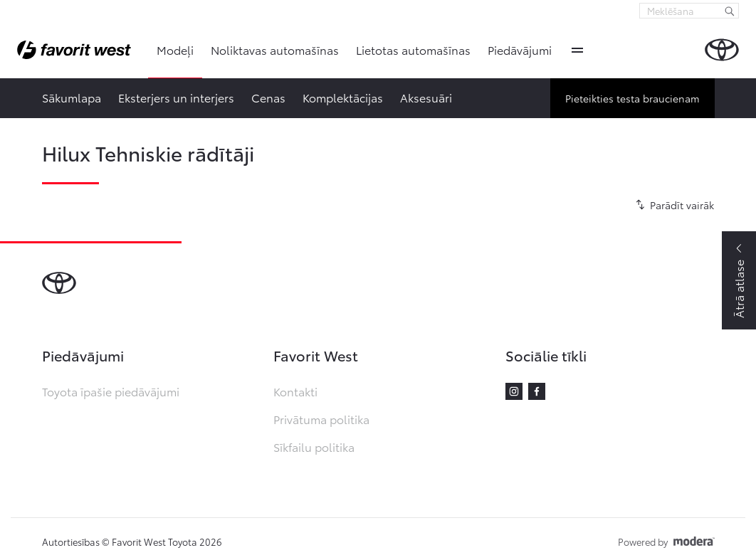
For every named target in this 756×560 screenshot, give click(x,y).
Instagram (514, 391)
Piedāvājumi (520, 49)
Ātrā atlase (739, 289)
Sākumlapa (72, 97)
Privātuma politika (321, 419)
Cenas (268, 97)
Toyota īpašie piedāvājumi (111, 391)
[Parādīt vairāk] (672, 205)
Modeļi (175, 49)
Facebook (537, 391)
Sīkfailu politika (314, 447)
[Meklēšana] (730, 11)
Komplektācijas (343, 97)
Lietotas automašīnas (413, 49)
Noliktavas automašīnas (275, 49)
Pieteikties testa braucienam (632, 98)
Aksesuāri (426, 97)
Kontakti (295, 391)
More (577, 50)
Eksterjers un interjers (176, 97)
